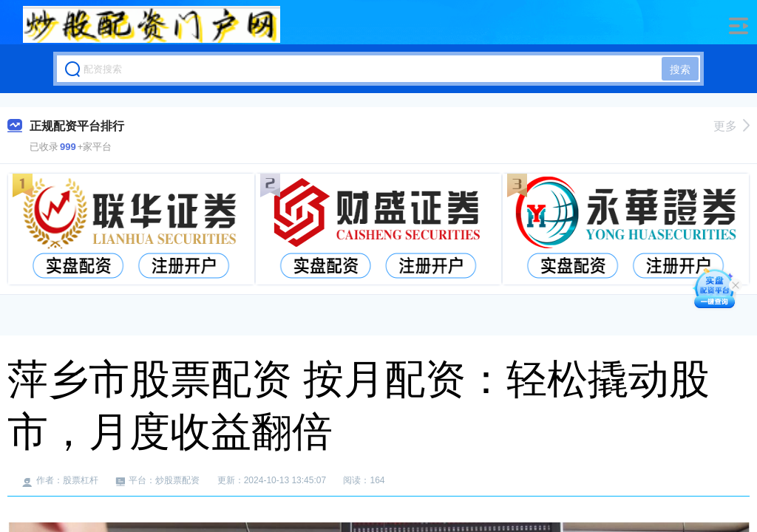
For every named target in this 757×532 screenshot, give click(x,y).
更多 (731, 126)
